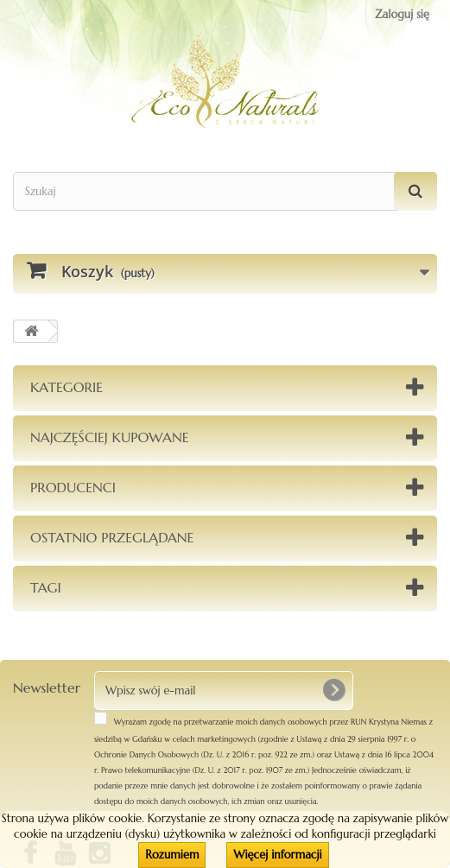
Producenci (73, 487)
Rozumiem (172, 855)
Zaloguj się (402, 14)
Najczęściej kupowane (110, 437)
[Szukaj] (415, 191)
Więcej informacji (277, 855)
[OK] (333, 690)
